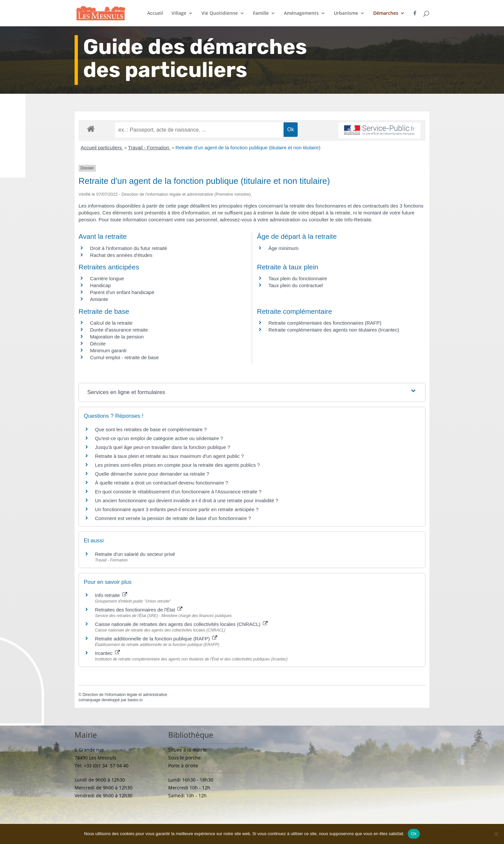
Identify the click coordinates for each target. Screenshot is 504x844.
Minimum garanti (108, 350)
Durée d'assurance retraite (119, 330)
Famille (261, 13)
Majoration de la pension (117, 337)
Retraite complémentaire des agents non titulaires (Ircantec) (334, 330)
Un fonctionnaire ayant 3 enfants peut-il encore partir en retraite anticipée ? (177, 509)
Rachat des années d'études (121, 255)
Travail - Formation (149, 148)
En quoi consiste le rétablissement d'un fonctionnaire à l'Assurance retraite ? (178, 492)
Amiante (99, 299)
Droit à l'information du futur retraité (129, 248)
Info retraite (111, 595)
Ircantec (107, 653)
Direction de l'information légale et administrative (125, 695)
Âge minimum (284, 248)
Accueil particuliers (102, 148)
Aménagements (301, 13)
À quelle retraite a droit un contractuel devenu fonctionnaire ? (161, 483)
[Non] (496, 834)
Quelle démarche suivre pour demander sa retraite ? (152, 474)
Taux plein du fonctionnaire (298, 278)
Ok (414, 834)
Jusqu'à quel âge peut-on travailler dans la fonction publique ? (162, 447)
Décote (98, 344)
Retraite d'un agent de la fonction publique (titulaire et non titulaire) (248, 148)
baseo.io (135, 700)
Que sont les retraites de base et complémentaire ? (151, 429)
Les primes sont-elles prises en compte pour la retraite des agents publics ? (177, 465)
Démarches (386, 13)
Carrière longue (107, 278)
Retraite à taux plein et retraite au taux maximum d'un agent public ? (169, 456)
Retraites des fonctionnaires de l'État (139, 610)
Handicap (100, 285)
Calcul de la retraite (111, 323)
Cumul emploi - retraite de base (124, 357)
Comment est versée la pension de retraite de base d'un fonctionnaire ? (173, 518)
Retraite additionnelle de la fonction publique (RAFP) (156, 639)
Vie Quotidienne (220, 13)
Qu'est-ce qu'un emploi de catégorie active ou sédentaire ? (159, 438)
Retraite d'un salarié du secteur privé (135, 554)
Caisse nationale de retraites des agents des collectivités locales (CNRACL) (181, 624)
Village (179, 13)
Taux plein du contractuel (296, 285)
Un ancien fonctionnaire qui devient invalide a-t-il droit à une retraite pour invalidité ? (187, 500)
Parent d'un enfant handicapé (122, 292)
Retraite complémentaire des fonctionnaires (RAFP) (325, 323)
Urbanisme (346, 13)
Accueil (155, 13)
